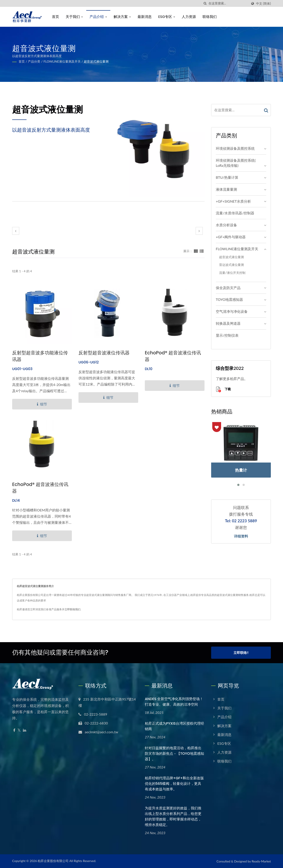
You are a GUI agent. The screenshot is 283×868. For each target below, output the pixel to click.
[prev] (16, 231)
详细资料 (241, 536)
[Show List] (202, 251)
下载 (223, 389)
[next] (199, 231)
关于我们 (74, 17)
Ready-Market (261, 861)
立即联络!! (241, 653)
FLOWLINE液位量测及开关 (62, 61)
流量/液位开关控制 (232, 273)
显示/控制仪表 (227, 335)
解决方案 (122, 17)
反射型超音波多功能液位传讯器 (40, 356)
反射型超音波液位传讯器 (104, 353)
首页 (55, 17)
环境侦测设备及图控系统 (235, 148)
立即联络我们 (73, 609)
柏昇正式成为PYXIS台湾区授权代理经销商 (174, 726)
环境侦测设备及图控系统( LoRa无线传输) (236, 163)
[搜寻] (205, 3)
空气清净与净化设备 (232, 311)
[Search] (228, 3)
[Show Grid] (196, 251)
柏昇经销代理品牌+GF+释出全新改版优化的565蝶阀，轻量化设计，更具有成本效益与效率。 (174, 784)
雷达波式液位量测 (231, 265)
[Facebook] (14, 730)
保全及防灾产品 (228, 288)
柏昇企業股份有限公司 (53, 861)
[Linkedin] (25, 730)
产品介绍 (98, 17)
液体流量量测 (226, 189)
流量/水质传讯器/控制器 (235, 213)
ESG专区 (167, 17)
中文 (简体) (263, 4)
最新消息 (145, 17)
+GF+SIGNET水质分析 (233, 201)
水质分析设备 (226, 225)
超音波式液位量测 (96, 61)
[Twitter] (19, 730)
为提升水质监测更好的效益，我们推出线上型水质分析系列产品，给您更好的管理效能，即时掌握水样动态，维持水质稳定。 (173, 816)
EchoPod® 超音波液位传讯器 (173, 356)
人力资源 (189, 17)
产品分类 (34, 61)
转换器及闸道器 (228, 323)
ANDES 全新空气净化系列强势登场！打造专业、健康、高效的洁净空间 (174, 702)
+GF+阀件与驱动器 (231, 237)
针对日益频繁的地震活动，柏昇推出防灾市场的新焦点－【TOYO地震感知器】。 (174, 754)
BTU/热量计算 (227, 177)
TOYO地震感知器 (229, 299)
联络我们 (210, 17)
